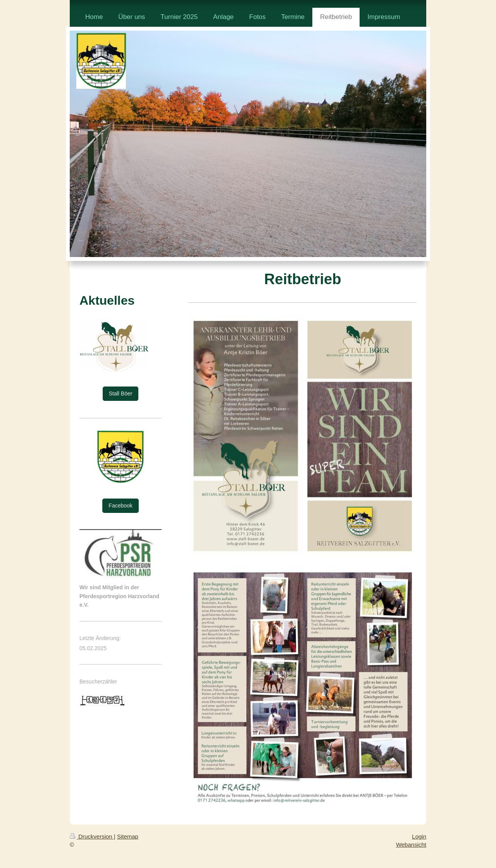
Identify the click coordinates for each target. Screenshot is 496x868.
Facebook (120, 506)
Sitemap (128, 836)
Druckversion (92, 836)
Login (419, 836)
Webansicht (411, 845)
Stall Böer (121, 393)
